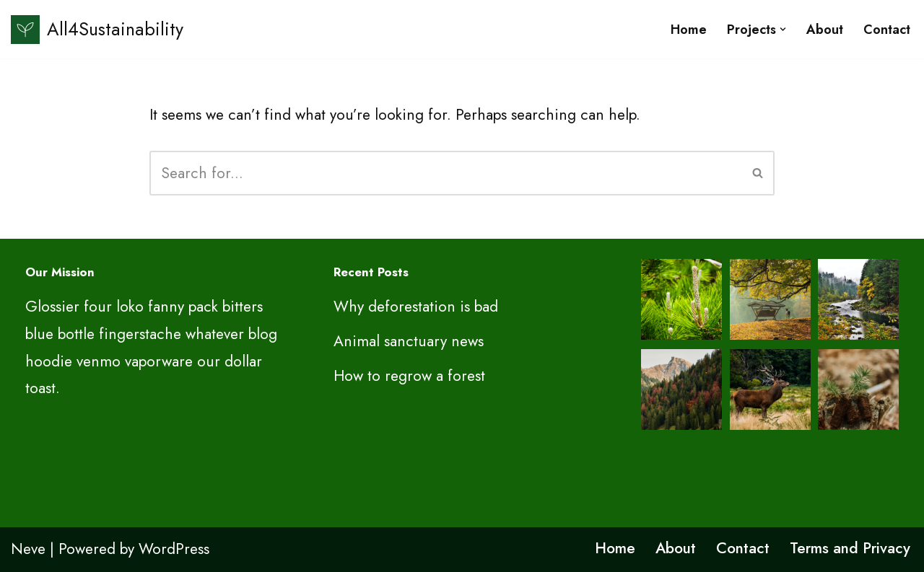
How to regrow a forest (409, 376)
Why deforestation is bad (416, 307)
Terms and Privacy (850, 548)
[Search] (446, 173)
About (825, 30)
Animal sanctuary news (409, 341)
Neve (28, 549)
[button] (783, 29)
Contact (887, 30)
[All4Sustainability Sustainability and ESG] (97, 29)
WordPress (174, 549)
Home (689, 30)
